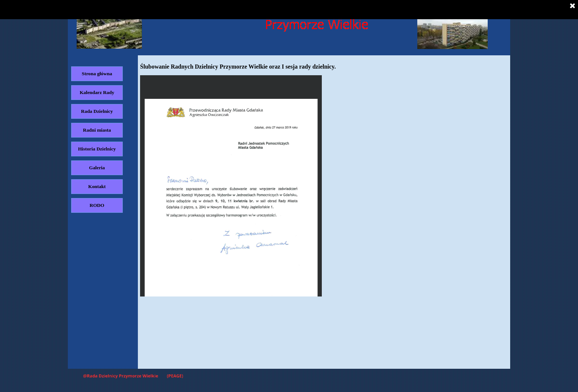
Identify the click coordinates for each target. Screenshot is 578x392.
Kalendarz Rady (97, 92)
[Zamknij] (572, 6)
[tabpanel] (324, 67)
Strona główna (97, 74)
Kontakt (97, 186)
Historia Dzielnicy (97, 149)
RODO (97, 205)
